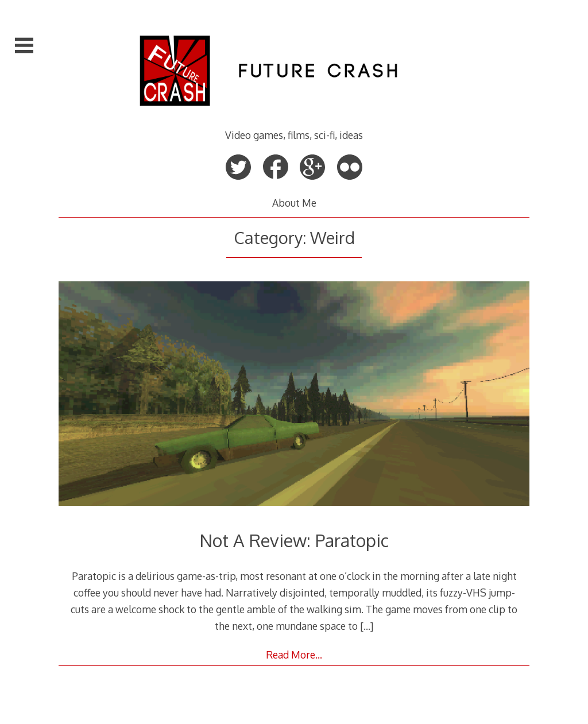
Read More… (294, 655)
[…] (367, 626)
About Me (294, 203)
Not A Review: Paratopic (294, 540)
